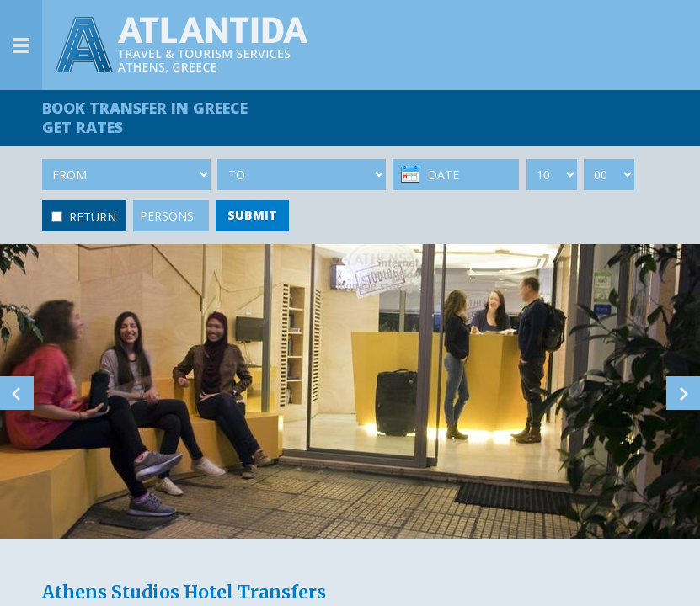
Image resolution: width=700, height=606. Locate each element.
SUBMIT (252, 215)
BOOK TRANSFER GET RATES (145, 117)
